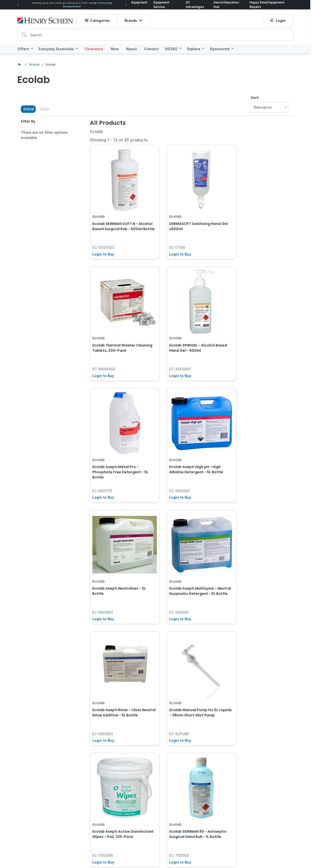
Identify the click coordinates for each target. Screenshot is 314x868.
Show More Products (192, 607)
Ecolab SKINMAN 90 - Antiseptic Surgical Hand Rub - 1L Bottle (258, 561)
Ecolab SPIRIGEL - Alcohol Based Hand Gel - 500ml (115, 331)
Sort (255, 97)
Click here (66, 754)
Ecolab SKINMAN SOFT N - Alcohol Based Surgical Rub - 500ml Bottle (119, 220)
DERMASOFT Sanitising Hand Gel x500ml (187, 217)
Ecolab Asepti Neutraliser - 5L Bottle (119, 445)
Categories (101, 19)
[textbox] (155, 33)
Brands (132, 19)
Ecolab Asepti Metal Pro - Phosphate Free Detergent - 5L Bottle (189, 334)
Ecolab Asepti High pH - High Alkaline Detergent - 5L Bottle (257, 331)
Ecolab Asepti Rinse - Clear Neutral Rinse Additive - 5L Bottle (255, 447)
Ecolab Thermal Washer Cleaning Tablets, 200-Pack (256, 217)
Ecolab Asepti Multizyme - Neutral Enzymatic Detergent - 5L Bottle (189, 447)
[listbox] (270, 107)
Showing (119, 139)
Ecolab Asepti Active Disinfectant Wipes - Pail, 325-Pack (189, 561)
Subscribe (261, 767)
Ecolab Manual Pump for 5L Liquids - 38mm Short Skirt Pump (117, 561)
